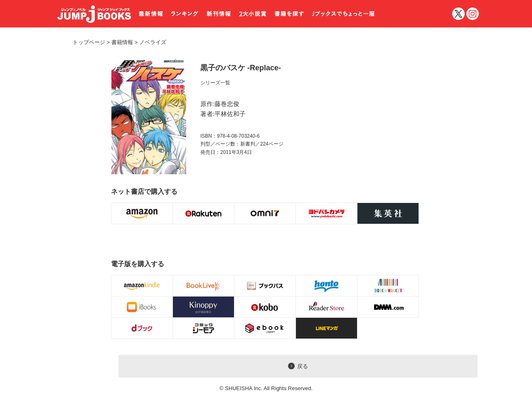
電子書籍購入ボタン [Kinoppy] (204, 307)
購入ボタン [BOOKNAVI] (388, 213)
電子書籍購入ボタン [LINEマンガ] (327, 328)
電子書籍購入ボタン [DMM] (388, 307)
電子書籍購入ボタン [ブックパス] (265, 286)
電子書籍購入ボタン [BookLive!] (204, 286)
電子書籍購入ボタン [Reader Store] (327, 307)
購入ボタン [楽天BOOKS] (204, 213)
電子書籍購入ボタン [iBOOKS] (142, 307)
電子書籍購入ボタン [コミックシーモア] (204, 328)
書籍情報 (122, 42)
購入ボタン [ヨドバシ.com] (327, 213)
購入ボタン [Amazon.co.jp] (142, 213)
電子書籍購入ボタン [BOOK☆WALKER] (388, 286)
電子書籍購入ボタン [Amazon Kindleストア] (142, 286)
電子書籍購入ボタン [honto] (327, 286)
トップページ (89, 42)
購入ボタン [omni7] (265, 213)
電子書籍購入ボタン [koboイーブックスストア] (265, 307)
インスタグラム (473, 14)
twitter (458, 14)
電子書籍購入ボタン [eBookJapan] (265, 328)
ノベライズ (150, 42)
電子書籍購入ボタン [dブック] (142, 328)
